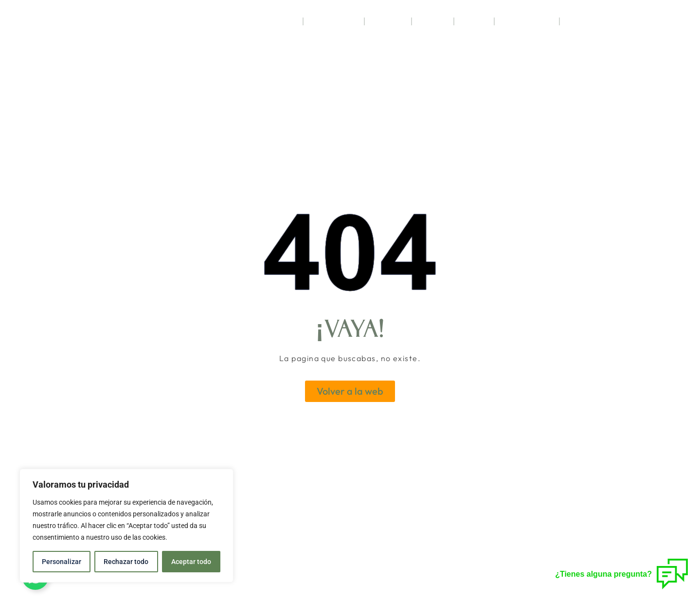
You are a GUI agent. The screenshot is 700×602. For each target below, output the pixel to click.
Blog (574, 21)
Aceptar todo (191, 562)
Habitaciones (272, 21)
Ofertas (433, 21)
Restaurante (334, 21)
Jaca (474, 21)
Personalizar (62, 562)
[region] (126, 526)
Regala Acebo (527, 21)
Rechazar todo (126, 562)
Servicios (388, 21)
